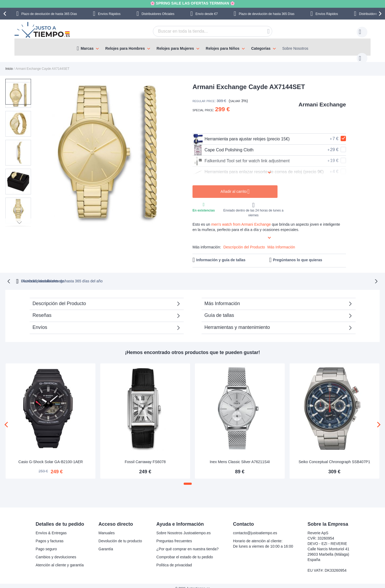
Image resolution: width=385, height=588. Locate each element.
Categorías (261, 48)
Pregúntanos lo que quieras (298, 255)
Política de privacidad (174, 559)
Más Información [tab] (222, 298)
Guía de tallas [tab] (219, 309)
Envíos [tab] (40, 321)
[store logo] (43, 30)
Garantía (106, 543)
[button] (45, 147)
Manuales (107, 527)
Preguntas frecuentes (174, 535)
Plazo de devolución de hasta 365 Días (49, 14)
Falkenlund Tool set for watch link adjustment (241, 156)
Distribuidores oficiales (214, 275)
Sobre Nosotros (295, 48)
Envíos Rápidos (109, 14)
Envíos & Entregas (51, 527)
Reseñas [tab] (42, 309)
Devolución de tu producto (120, 535)
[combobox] (204, 31)
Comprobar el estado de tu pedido (185, 551)
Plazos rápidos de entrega (274, 275)
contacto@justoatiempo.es (255, 527)
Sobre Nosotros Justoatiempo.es (184, 527)
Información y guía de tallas (221, 255)
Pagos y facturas (49, 535)
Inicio (9, 63)
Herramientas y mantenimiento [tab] (237, 321)
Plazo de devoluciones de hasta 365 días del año (135, 275)
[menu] (192, 47)
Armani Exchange (322, 99)
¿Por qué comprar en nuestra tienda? (188, 543)
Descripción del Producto (244, 242)
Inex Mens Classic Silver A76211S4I (240, 456)
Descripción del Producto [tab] (59, 298)
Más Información (281, 242)
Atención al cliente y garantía (60, 559)
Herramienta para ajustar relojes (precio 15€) (241, 134)
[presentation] (6, 14)
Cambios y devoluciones (56, 551)
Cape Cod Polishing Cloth (223, 145)
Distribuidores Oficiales (158, 14)
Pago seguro (46, 543)
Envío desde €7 (207, 14)
